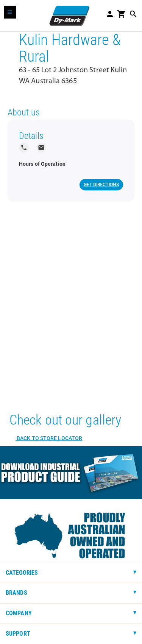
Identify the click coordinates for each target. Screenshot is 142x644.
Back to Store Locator (49, 438)
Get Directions (101, 185)
